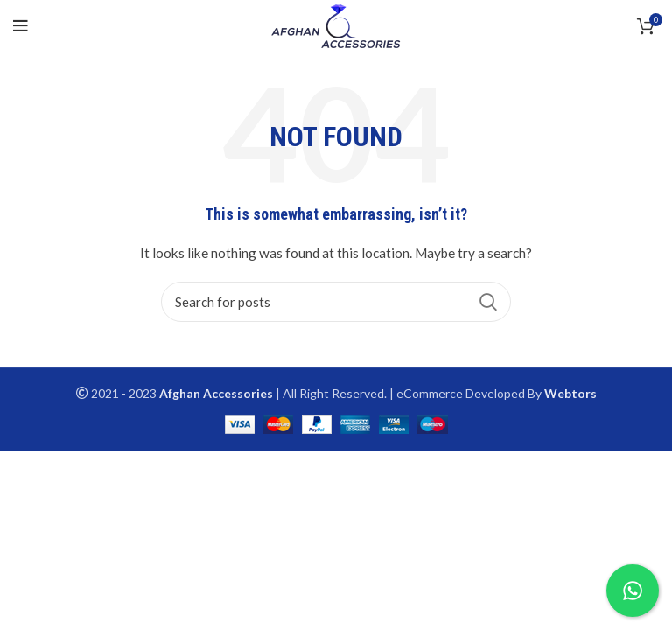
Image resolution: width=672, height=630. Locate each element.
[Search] (336, 302)
